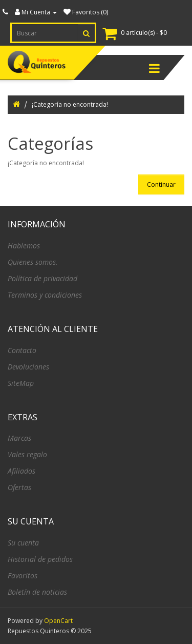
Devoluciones (28, 367)
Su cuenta (23, 543)
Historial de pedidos (40, 559)
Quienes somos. (33, 262)
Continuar (161, 184)
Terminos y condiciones (45, 295)
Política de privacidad (42, 278)
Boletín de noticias (37, 592)
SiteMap (21, 383)
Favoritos (23, 575)
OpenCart (58, 621)
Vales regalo (27, 454)
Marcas (19, 438)
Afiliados (22, 471)
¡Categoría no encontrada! (70, 104)
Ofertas (19, 487)
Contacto (22, 350)
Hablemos (24, 246)
